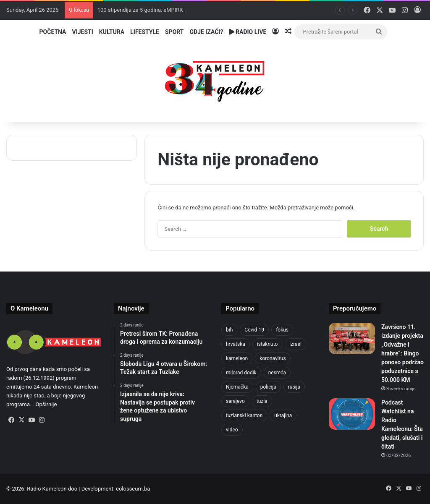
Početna (53, 32)
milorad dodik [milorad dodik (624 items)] (241, 373)
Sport (174, 32)
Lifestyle (145, 32)
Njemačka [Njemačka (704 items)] (237, 387)
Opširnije (46, 404)
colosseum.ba (133, 489)
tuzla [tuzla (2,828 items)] (262, 401)
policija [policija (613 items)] (268, 387)
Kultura (112, 32)
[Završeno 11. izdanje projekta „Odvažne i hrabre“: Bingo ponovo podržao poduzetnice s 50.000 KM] (352, 338)
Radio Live (248, 32)
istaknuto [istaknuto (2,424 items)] (267, 344)
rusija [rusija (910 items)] (294, 387)
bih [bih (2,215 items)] (229, 330)
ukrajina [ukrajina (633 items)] (283, 415)
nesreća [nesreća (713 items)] (277, 373)
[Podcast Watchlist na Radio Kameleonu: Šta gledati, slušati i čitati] (352, 414)
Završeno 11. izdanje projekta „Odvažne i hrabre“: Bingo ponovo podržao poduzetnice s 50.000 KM (402, 353)
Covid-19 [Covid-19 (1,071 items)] (254, 330)
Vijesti (82, 32)
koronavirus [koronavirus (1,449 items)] (273, 358)
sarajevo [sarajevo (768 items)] (235, 401)
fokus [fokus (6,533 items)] (282, 330)
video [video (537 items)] (232, 430)
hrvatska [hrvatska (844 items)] (236, 344)
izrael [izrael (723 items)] (295, 344)
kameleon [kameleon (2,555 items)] (237, 358)
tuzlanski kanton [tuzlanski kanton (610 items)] (244, 415)
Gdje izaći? (207, 32)
